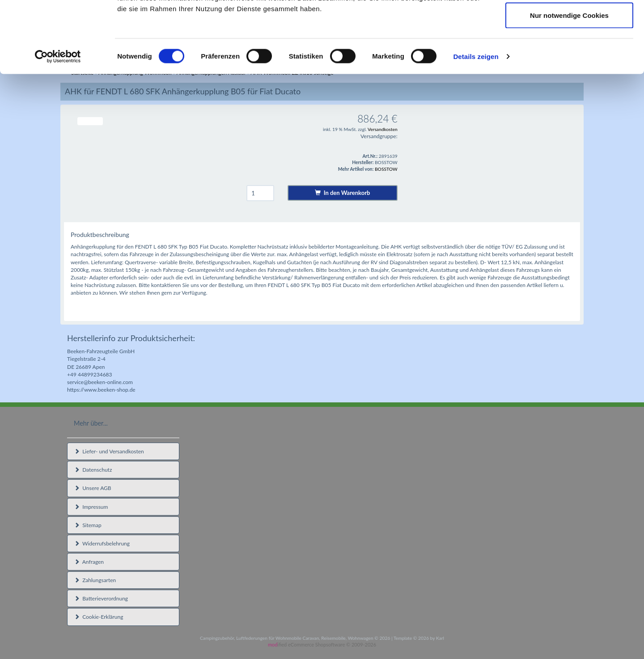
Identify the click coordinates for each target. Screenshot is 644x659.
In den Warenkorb (342, 193)
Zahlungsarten (95, 580)
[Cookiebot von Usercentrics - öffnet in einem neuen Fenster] (58, 123)
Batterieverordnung (101, 598)
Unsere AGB (93, 488)
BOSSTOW (386, 169)
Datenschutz (93, 470)
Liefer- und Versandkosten (109, 451)
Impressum (91, 507)
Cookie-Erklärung (99, 617)
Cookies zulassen (569, 23)
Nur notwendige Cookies (569, 82)
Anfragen (89, 562)
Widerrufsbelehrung (102, 543)
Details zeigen (476, 123)
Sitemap (88, 525)
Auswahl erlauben (569, 53)
